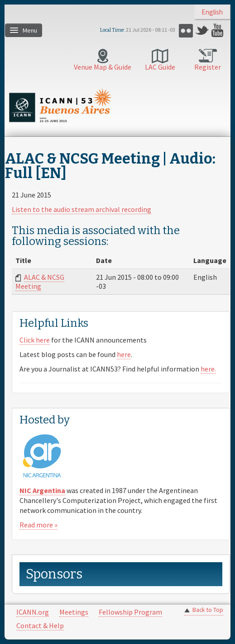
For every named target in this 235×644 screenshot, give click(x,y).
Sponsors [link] (54, 574)
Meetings (74, 612)
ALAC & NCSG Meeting (40, 282)
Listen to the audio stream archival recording (82, 209)
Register (208, 67)
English (212, 12)
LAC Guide (160, 67)
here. (208, 369)
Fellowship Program (130, 612)
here (124, 354)
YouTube (218, 31)
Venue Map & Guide (103, 67)
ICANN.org (33, 612)
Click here (35, 340)
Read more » (38, 525)
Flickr (186, 31)
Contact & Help (40, 625)
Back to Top (208, 610)
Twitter (202, 31)
